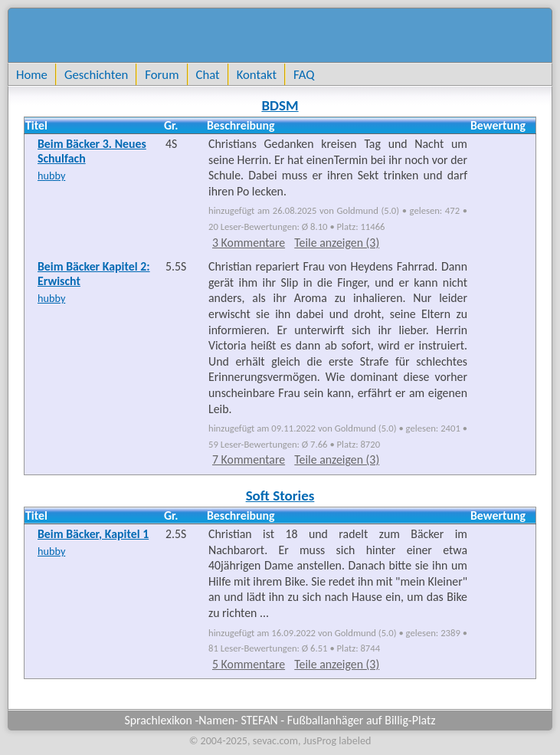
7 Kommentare (249, 460)
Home (32, 74)
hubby (51, 176)
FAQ (304, 74)
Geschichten (96, 74)
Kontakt (257, 74)
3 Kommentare (249, 243)
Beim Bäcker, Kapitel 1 (93, 534)
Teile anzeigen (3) (337, 243)
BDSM (280, 105)
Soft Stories (280, 496)
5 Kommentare (249, 664)
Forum (162, 74)
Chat (208, 74)
